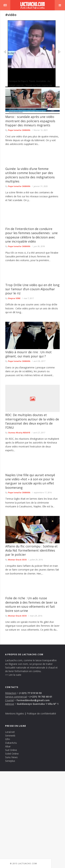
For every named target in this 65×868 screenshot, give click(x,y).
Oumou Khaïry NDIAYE (19, 433)
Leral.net (10, 732)
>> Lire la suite (13, 675)
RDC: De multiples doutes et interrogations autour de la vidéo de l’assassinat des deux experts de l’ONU (32, 421)
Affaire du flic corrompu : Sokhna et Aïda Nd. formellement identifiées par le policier (31, 550)
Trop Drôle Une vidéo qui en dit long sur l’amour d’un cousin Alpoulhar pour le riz (32, 289)
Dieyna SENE (14, 298)
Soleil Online (12, 754)
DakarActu (11, 743)
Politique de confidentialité (41, 713)
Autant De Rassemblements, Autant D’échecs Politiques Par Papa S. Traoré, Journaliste (30, 74)
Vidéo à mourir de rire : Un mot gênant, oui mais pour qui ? (28, 354)
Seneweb (10, 736)
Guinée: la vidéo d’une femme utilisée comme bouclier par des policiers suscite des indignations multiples (30, 175)
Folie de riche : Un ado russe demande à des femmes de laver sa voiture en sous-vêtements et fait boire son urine (31, 604)
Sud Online (11, 750)
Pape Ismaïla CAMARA (19, 130)
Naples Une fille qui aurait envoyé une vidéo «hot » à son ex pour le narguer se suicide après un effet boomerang (30, 481)
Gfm (8, 739)
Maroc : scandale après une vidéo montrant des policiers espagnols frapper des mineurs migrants (30, 121)
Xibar (8, 746)
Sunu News (11, 757)
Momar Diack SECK (17, 560)
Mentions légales (15, 713)
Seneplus (10, 761)
